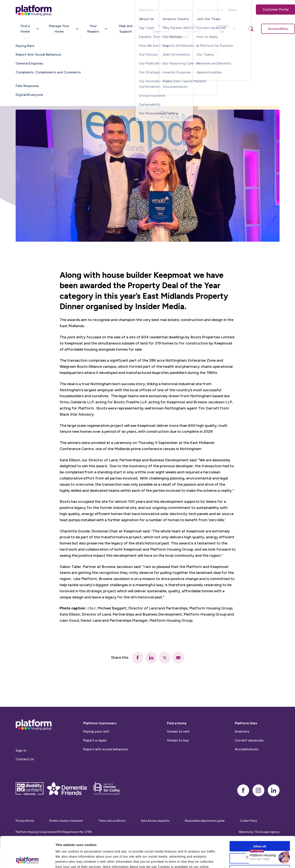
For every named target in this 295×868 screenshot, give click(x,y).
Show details (222, 860)
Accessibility (278, 29)
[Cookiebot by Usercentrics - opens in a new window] (27, 860)
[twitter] (165, 658)
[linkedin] (151, 658)
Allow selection (260, 829)
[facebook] (138, 658)
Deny (260, 841)
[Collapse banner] (247, 857)
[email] (178, 658)
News (232, 10)
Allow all (260, 817)
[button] (284, 857)
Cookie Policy (67, 843)
